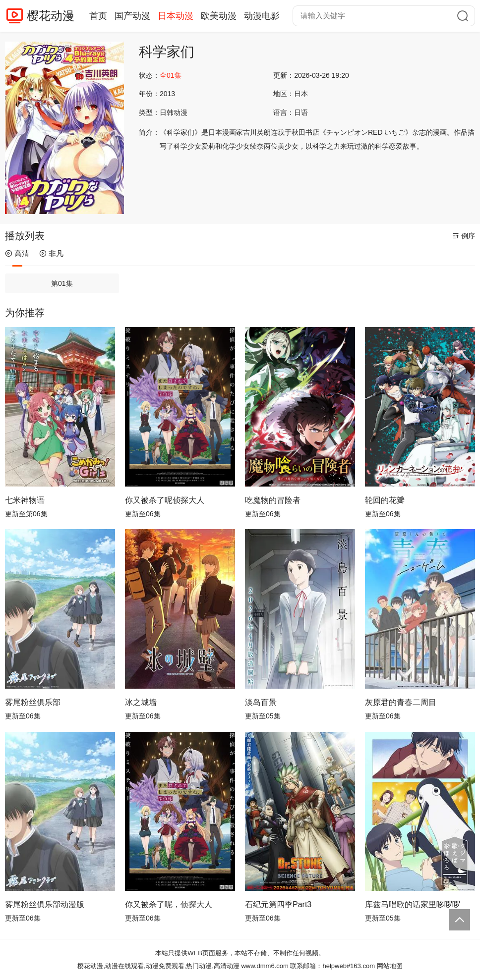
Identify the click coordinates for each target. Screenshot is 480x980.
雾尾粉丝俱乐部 (33, 702)
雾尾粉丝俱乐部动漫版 (45, 904)
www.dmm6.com (265, 966)
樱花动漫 (51, 16)
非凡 (51, 253)
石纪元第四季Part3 (278, 904)
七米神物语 (25, 500)
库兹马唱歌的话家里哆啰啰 (413, 904)
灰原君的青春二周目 (401, 702)
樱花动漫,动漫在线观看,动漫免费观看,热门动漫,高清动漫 (158, 966)
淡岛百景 (261, 702)
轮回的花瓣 (385, 500)
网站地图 (390, 966)
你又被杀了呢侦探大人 (165, 500)
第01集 (62, 283)
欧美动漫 (219, 16)
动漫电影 (262, 16)
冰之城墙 (141, 702)
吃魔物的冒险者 (273, 500)
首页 (98, 16)
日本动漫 (176, 16)
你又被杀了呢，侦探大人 (169, 904)
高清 (17, 253)
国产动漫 (132, 16)
